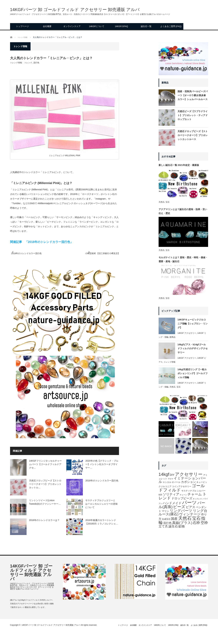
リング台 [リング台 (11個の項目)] (200, 511)
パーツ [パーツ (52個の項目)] (189, 502)
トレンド (28, 63)
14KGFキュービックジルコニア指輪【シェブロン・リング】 (193, 324)
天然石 (162, 202)
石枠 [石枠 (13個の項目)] (196, 523)
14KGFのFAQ (121, 26)
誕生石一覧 (146, 26)
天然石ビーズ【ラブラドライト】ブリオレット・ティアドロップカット (193, 115)
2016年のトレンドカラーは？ (44, 520)
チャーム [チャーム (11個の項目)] (195, 494)
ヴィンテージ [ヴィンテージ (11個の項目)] (190, 514)
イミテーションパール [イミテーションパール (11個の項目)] (182, 480)
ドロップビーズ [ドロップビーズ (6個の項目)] (182, 498)
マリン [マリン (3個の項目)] (165, 511)
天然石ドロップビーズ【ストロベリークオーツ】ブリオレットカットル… (45, 484)
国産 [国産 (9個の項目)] (174, 519)
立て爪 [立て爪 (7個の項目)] (163, 526)
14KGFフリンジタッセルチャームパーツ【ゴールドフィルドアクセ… (45, 465)
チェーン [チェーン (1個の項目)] (183, 495)
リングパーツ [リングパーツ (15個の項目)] (181, 511)
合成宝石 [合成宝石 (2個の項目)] (166, 519)
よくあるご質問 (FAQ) (171, 26)
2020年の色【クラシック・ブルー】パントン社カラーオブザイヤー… (102, 465)
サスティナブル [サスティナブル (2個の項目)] (189, 491)
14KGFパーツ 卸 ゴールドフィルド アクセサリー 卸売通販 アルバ (75, 10)
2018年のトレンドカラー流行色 (34, 254)
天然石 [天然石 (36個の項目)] (185, 518)
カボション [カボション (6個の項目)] (188, 482)
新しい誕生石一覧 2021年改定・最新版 (179, 165)
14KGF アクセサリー (187, 333)
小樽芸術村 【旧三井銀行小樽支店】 (92, 254)
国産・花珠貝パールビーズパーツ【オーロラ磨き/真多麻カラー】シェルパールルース (193, 95)
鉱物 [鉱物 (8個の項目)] (182, 526)
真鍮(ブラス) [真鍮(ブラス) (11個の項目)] (182, 523)
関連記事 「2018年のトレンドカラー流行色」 (42, 242)
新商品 (172, 337)
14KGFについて (97, 26)
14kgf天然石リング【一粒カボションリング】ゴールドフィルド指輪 (193, 373)
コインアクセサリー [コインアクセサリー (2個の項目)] (182, 486)
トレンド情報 (16, 63)
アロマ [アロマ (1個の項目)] (170, 479)
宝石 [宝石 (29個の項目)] (196, 518)
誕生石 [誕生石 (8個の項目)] (173, 526)
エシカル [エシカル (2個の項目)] (167, 482)
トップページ (22, 26)
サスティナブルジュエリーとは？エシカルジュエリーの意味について (101, 504)
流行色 (36, 63)
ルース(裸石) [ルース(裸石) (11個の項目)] (169, 514)
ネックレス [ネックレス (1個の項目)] (197, 499)
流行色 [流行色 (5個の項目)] (167, 523)
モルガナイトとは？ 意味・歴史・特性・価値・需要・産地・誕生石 (183, 259)
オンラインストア (72, 26)
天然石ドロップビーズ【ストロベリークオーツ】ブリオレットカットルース (193, 135)
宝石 (168, 202)
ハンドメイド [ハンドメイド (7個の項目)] (172, 503)
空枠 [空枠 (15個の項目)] (204, 523)
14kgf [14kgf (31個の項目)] (164, 474)
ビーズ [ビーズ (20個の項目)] (179, 507)
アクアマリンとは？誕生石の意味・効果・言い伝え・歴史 (183, 211)
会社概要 (47, 26)
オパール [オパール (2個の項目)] (176, 482)
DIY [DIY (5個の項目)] (172, 475)
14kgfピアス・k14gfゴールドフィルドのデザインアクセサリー (193, 348)
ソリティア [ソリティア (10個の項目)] (171, 494)
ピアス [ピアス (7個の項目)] (191, 507)
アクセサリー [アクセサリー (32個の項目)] (189, 474)
